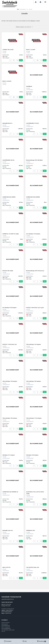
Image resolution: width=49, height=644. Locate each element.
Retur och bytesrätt (6, 627)
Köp (21, 60)
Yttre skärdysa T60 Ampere (34, 381)
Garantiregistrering (6, 625)
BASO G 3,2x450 (31, 50)
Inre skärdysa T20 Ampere (33, 234)
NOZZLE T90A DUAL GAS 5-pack (35, 308)
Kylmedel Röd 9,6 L (8, 123)
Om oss (3, 631)
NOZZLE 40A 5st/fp (8, 271)
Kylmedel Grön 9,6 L (8, 530)
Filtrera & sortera (24, 27)
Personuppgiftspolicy (6, 628)
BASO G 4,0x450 (7, 81)
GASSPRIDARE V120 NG (33, 123)
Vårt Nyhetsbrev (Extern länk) (8, 630)
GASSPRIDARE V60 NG (8, 160)
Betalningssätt (5, 624)
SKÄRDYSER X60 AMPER (9, 197)
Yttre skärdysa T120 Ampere (34, 418)
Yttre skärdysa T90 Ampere (10, 418)
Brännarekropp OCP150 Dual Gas (35, 271)
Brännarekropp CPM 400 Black (34, 160)
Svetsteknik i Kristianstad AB (8, 609)
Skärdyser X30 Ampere (32, 455)
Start (18, 9)
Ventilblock (29, 86)
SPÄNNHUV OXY (31, 530)
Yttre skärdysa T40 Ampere (10, 381)
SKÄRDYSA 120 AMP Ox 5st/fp (11, 234)
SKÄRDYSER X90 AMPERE (33, 197)
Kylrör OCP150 (6, 567)
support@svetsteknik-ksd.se (8, 599)
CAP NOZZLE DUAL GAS (33, 567)
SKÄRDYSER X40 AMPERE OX (10, 492)
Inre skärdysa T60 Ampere (9, 308)
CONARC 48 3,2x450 (8, 50)
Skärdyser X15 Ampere (9, 455)
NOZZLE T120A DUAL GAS (10, 344)
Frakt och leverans (6, 622)
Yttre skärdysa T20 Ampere (34, 344)
